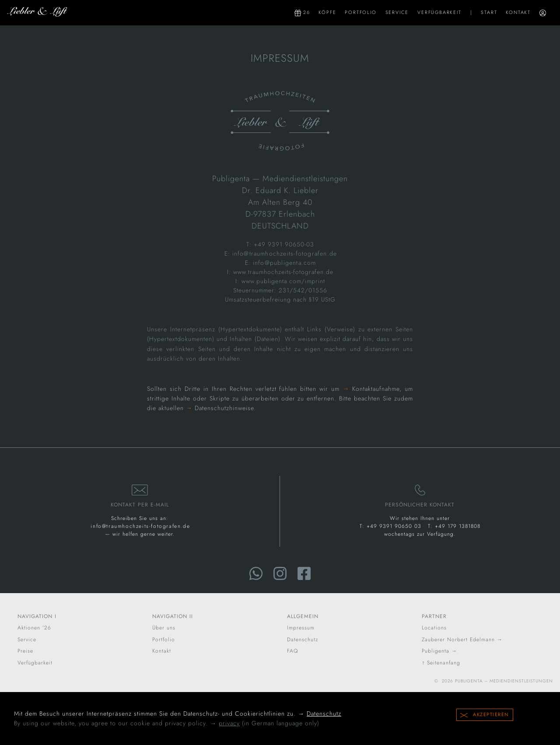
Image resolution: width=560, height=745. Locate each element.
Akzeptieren (485, 714)
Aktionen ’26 (34, 628)
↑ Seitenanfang (441, 663)
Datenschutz (324, 713)
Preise (25, 651)
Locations (434, 628)
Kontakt (518, 12)
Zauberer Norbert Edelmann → (462, 640)
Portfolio (360, 12)
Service (397, 12)
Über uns (164, 628)
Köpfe (327, 12)
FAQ (292, 651)
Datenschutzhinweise (224, 408)
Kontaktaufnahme (376, 389)
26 (302, 12)
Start (489, 12)
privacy (229, 723)
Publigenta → (439, 651)
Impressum (301, 628)
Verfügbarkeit (439, 12)
